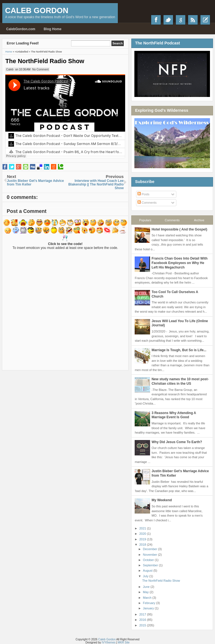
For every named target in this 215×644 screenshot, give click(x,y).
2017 (143, 614)
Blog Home (52, 29)
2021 (143, 528)
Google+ (181, 20)
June (147, 587)
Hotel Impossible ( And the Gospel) (179, 229)
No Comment (40, 69)
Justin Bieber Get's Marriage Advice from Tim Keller (180, 473)
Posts (143, 194)
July (146, 576)
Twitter (168, 20)
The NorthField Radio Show (45, 61)
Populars (145, 220)
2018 (143, 545)
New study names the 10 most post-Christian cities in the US (180, 381)
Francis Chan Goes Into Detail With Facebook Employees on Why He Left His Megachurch (179, 263)
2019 (143, 539)
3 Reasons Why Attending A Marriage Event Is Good (174, 415)
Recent (205, 20)
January (149, 608)
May (146, 592)
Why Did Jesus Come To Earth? (177, 442)
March (148, 598)
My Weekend (162, 500)
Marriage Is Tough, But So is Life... (179, 350)
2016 (143, 620)
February (150, 603)
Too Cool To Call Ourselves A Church (175, 294)
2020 (143, 534)
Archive (199, 220)
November (151, 555)
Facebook (156, 20)
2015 (143, 625)
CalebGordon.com (21, 29)
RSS (193, 20)
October (149, 560)
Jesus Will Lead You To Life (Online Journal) (180, 323)
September (151, 565)
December (151, 549)
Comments (147, 203)
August (148, 571)
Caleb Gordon (37, 10)
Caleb (10, 69)
